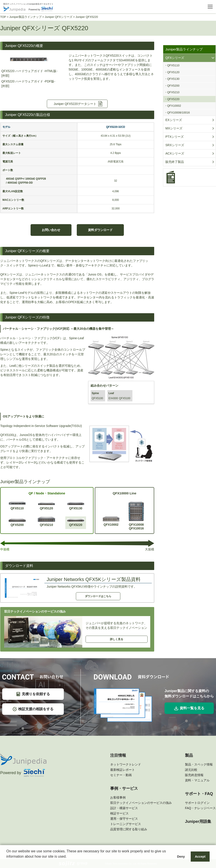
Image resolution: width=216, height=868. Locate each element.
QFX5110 (17, 506)
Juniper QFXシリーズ (59, 17)
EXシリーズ (174, 120)
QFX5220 (76, 523)
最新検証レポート (123, 770)
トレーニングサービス (126, 824)
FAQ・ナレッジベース (200, 808)
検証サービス (119, 813)
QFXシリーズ (175, 58)
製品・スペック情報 (199, 764)
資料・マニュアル (197, 780)
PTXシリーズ (175, 137)
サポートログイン (197, 803)
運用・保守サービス (124, 819)
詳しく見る (117, 639)
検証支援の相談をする (33, 709)
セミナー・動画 (121, 775)
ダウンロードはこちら (98, 596)
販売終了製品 (175, 162)
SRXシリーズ (175, 145)
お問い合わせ (51, 230)
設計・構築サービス (124, 808)
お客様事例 (118, 797)
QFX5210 (46, 522)
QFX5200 (17, 522)
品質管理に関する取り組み (129, 829)
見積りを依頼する (33, 694)
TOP (3, 17)
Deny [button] (181, 857)
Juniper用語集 (198, 821)
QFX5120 (46, 506)
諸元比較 (191, 770)
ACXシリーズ (175, 153)
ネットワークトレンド (126, 764)
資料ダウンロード (100, 230)
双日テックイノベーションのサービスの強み (141, 803)
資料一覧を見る (189, 708)
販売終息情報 (194, 775)
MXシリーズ (174, 128)
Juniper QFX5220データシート (75, 104)
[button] (7, 862)
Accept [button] (200, 857)
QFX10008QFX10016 (136, 516)
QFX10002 (111, 521)
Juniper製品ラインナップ (25, 17)
